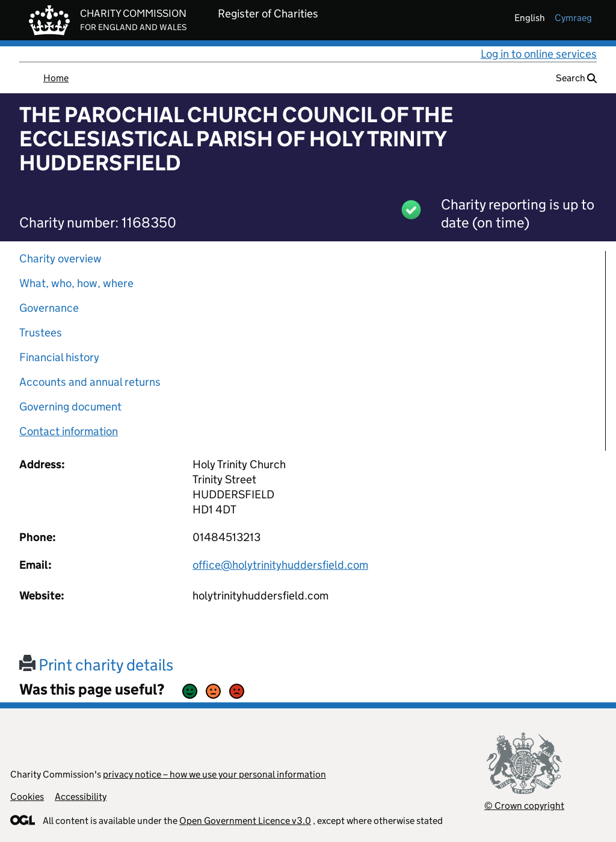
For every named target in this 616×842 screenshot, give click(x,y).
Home (56, 78)
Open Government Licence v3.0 (245, 821)
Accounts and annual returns (90, 382)
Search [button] (576, 78)
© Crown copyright (524, 806)
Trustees (41, 333)
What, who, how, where (76, 283)
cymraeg (573, 18)
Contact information (69, 431)
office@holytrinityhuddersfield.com (280, 565)
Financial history (59, 357)
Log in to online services (539, 54)
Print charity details (96, 665)
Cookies (27, 797)
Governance (49, 308)
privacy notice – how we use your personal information (214, 774)
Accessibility (81, 797)
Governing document (70, 407)
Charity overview (60, 258)
